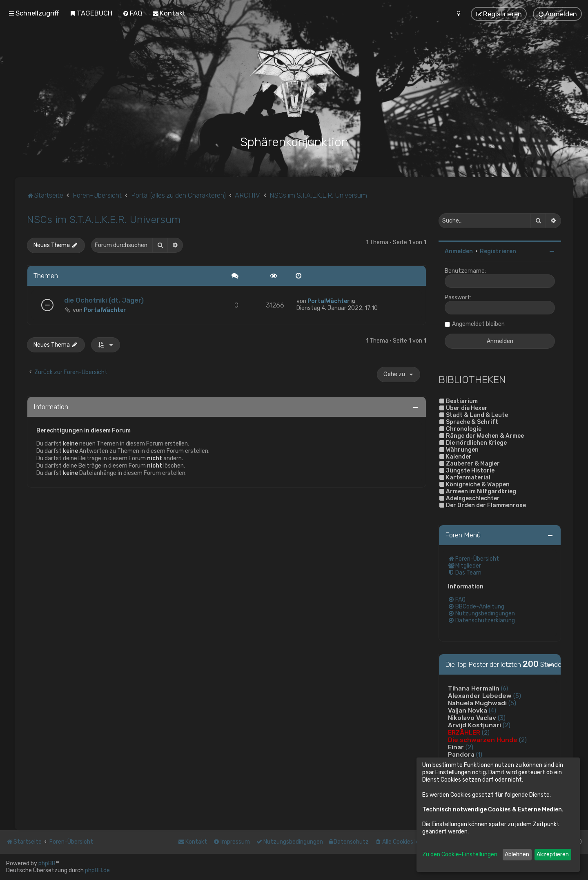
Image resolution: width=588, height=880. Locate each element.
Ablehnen (517, 854)
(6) (504, 688)
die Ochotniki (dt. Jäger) (104, 300)
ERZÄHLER (464, 733)
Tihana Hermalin (474, 688)
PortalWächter (105, 310)
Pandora (461, 755)
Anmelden (459, 251)
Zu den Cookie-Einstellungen (460, 854)
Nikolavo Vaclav (472, 718)
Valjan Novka (468, 711)
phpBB (47, 863)
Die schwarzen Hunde (483, 740)
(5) (517, 696)
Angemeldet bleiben (478, 324)
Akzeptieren (553, 854)
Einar (456, 747)
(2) (507, 725)
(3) (502, 718)
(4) (492, 711)
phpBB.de (97, 870)
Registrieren (498, 251)
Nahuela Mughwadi (477, 703)
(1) (479, 755)
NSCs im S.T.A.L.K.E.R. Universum (104, 219)
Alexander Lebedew (480, 696)
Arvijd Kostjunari (474, 725)
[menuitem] (91, 13)
